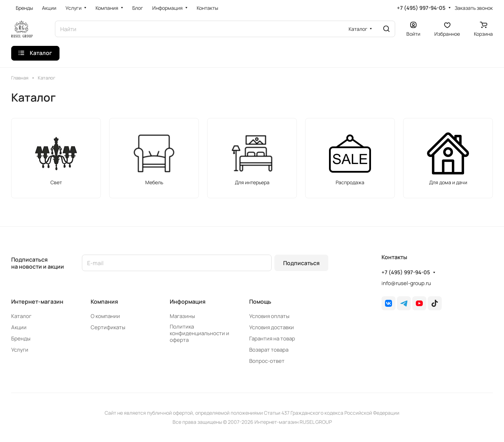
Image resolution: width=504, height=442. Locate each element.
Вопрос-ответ (267, 361)
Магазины (182, 316)
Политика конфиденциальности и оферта (199, 333)
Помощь (260, 302)
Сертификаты (108, 327)
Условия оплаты (269, 316)
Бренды (21, 339)
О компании (105, 316)
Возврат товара (269, 350)
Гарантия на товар (272, 339)
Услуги (20, 350)
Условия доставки (272, 327)
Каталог (21, 316)
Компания (104, 302)
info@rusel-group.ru (406, 283)
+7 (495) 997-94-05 (421, 8)
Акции (19, 327)
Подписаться (301, 263)
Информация (188, 302)
